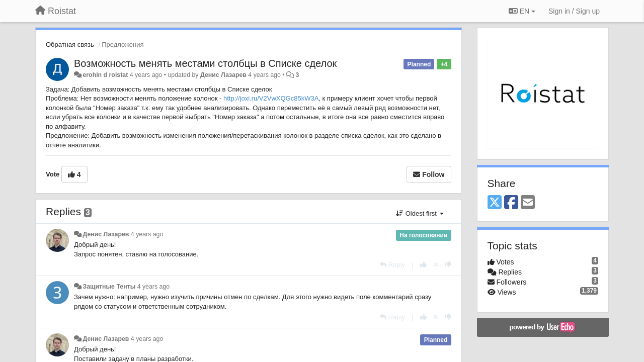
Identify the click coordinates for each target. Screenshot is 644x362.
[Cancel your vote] (436, 265)
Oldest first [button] (420, 213)
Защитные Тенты (109, 287)
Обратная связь (70, 44)
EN (522, 11)
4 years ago (147, 234)
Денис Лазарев (223, 75)
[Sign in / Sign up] (574, 11)
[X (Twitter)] (495, 203)
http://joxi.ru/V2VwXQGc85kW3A (271, 98)
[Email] (528, 203)
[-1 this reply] (448, 265)
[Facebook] (511, 203)
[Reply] (392, 265)
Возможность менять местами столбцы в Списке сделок (205, 63)
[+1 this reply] (423, 265)
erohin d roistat (105, 75)
